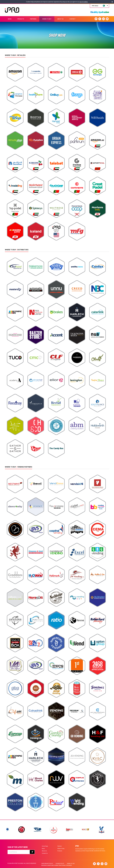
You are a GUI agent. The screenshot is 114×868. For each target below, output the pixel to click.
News (43, 849)
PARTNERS (33, 19)
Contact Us (45, 853)
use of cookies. (84, 2)
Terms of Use (71, 863)
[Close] (112, 2)
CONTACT (72, 19)
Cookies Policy (60, 863)
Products (60, 851)
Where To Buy (61, 849)
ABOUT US (60, 19)
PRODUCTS (21, 19)
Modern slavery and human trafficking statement (57, 865)
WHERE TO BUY (47, 19)
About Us (44, 851)
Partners (60, 846)
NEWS (10, 19)
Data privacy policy (47, 863)
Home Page (45, 846)
